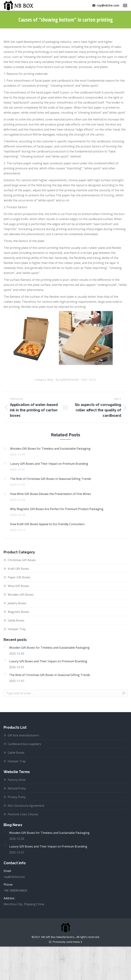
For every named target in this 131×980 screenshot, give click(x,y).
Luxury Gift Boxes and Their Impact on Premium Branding (49, 464)
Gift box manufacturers (23, 735)
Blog (50, 380)
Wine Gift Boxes (18, 586)
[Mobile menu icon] (125, 5)
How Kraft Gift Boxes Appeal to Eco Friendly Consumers (47, 524)
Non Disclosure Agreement (26, 806)
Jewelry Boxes (17, 603)
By (67, 380)
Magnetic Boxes (18, 612)
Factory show (17, 780)
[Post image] (5, 448)
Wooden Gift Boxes (21, 595)
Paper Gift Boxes (19, 577)
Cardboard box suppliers (24, 744)
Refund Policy (17, 788)
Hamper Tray (17, 629)
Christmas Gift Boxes (22, 560)
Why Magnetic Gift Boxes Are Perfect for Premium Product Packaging (57, 509)
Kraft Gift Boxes (18, 569)
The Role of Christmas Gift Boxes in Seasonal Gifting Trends (51, 479)
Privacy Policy (17, 797)
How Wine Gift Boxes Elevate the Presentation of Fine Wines (51, 494)
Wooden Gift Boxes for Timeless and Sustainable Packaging (50, 449)
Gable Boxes (16, 620)
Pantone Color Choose (23, 814)
